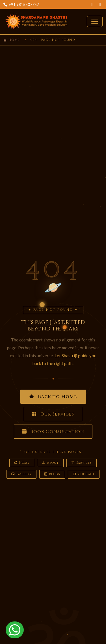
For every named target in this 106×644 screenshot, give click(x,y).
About (50, 463)
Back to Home (53, 397)
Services (82, 463)
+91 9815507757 (24, 4)
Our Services (53, 414)
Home (14, 40)
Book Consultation (53, 432)
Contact (84, 474)
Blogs (52, 474)
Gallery (21, 474)
